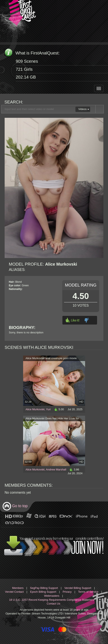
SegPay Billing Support (44, 588)
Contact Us (53, 604)
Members (18, 588)
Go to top (15, 506)
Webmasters (52, 596)
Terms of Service (88, 592)
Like (72, 320)
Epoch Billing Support (43, 592)
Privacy (67, 592)
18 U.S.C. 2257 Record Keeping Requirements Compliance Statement (52, 600)
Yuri (48, 409)
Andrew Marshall (56, 469)
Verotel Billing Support (78, 588)
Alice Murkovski (35, 409)
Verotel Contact (14, 592)
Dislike (87, 320)
